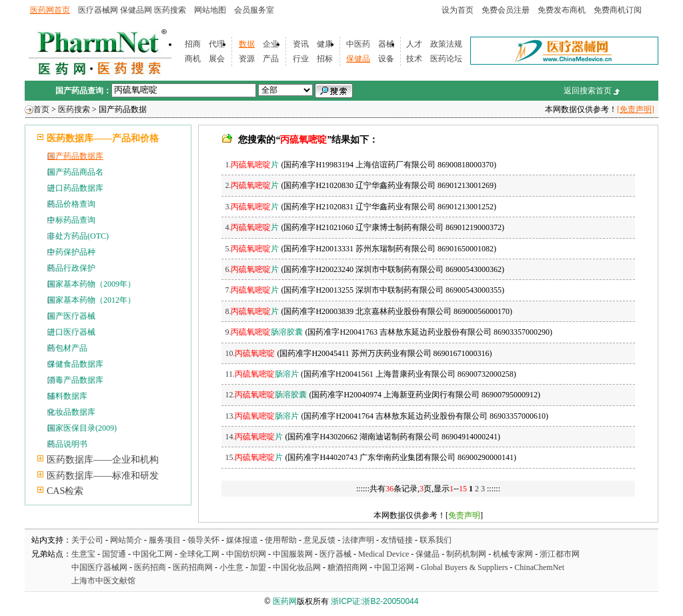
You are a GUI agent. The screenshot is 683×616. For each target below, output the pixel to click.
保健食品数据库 (75, 364)
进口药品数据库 (75, 188)
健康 (325, 44)
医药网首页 (50, 10)
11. (262, 374)
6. (252, 269)
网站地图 (210, 10)
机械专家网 (513, 554)
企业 (271, 44)
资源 (247, 59)
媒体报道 (242, 540)
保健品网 (136, 10)
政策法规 (446, 44)
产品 (271, 59)
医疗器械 (335, 554)
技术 (414, 59)
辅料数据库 (67, 396)
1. (252, 165)
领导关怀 (203, 540)
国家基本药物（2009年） (91, 284)
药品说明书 (67, 444)
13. (262, 416)
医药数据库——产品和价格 (103, 138)
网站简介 (126, 540)
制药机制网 (466, 554)
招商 (193, 44)
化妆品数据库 (71, 412)
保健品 (358, 59)
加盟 (259, 567)
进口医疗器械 (71, 332)
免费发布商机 (562, 10)
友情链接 (397, 540)
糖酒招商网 (348, 567)
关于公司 (87, 540)
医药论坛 (446, 59)
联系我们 (436, 540)
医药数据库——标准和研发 (103, 476)
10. (250, 353)
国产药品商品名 (75, 172)
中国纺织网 (246, 554)
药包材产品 (67, 348)
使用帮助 (281, 540)
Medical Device (384, 554)
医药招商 (150, 567)
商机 (193, 59)
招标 (325, 59)
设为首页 (458, 10)
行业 (301, 59)
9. (264, 332)
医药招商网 (193, 567)
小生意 (231, 567)
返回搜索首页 (588, 91)
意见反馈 (319, 540)
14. (254, 437)
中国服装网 (293, 554)
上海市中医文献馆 (103, 581)
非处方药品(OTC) (78, 236)
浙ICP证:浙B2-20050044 (375, 601)
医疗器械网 (98, 10)
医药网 (285, 601)
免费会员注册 (506, 10)
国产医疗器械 (71, 316)
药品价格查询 (71, 204)
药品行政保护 (71, 268)
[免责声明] (636, 109)
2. (252, 185)
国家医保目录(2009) (82, 428)
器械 (386, 44)
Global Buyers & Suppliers (464, 567)
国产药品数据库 (75, 156)
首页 (41, 109)
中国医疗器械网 (99, 567)
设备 (386, 59)
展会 (217, 59)
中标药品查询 (71, 220)
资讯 (301, 44)
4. (252, 227)
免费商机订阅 (618, 10)
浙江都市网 (560, 554)
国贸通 (114, 554)
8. (252, 311)
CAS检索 (65, 491)
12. (266, 395)
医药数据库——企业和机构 (103, 460)
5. (252, 249)
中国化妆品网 (297, 567)
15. (254, 457)
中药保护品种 (71, 252)
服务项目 (165, 540)
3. (252, 207)
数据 (247, 44)
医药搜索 (170, 10)
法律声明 (358, 540)
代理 (217, 44)
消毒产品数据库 (75, 380)
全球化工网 (199, 554)
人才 (414, 44)
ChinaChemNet (539, 567)
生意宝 (83, 554)
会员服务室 (254, 10)
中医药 (358, 44)
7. (252, 290)
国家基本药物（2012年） (91, 300)
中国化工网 (153, 554)
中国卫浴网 (395, 567)
